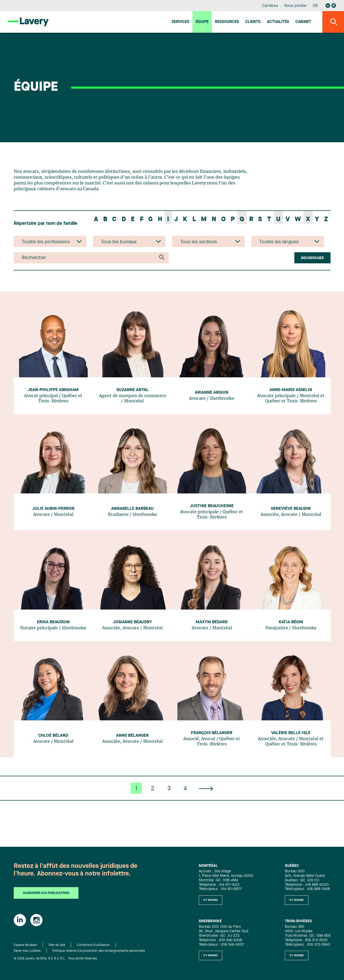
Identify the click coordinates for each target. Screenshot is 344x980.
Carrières (270, 6)
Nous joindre (295, 6)
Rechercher (312, 258)
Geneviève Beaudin (291, 509)
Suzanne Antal (133, 390)
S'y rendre (211, 900)
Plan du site (57, 945)
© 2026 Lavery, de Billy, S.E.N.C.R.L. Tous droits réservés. (56, 959)
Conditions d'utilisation (93, 945)
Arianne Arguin (212, 393)
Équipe (202, 22)
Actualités (278, 22)
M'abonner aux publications (46, 893)
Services (180, 22)
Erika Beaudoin (53, 622)
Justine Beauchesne (212, 506)
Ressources (227, 22)
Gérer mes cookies (27, 951)
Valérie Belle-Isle (291, 733)
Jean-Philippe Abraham (53, 390)
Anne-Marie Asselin (291, 390)
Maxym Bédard (212, 622)
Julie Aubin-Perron (53, 509)
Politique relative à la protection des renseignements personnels (99, 951)
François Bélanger (212, 733)
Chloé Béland (53, 736)
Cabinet (303, 22)
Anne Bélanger (132, 736)
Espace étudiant (25, 945)
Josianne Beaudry (133, 622)
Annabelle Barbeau (132, 509)
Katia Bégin (291, 622)
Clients (253, 22)
